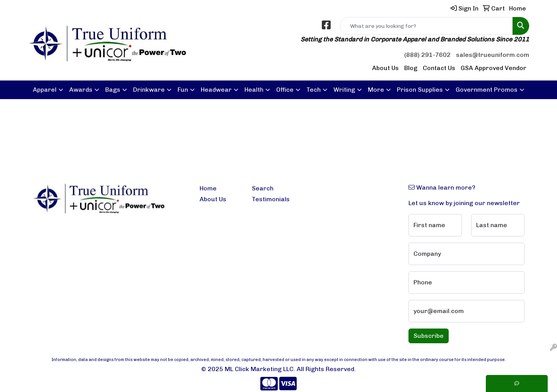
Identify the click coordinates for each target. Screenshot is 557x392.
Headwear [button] (216, 90)
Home (208, 188)
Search (263, 188)
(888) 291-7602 (427, 55)
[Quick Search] (426, 26)
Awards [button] (81, 90)
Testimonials (271, 199)
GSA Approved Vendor (494, 68)
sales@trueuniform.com (493, 55)
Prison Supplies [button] (420, 90)
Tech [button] (314, 90)
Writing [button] (344, 90)
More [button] (376, 90)
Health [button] (254, 90)
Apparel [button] (45, 90)
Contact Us (439, 68)
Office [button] (285, 90)
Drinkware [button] (149, 90)
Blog (411, 68)
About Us (385, 68)
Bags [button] (113, 90)
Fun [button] (183, 90)
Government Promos (487, 90)
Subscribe (429, 336)
